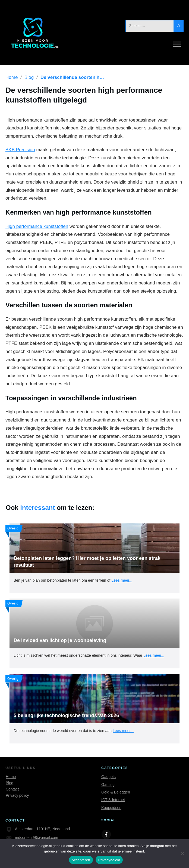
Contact (12, 789)
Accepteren (81, 860)
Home (11, 777)
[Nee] (182, 854)
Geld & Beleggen (116, 792)
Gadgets (108, 777)
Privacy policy (17, 795)
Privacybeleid (109, 860)
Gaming (108, 785)
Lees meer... (122, 580)
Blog (10, 783)
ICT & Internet (113, 800)
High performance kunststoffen (37, 226)
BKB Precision (20, 150)
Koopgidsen (111, 808)
